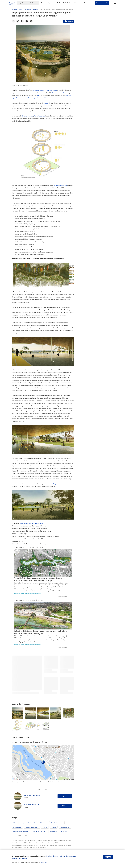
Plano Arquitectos (51, 90)
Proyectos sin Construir (28, 803)
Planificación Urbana (57, 803)
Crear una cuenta (102, 3)
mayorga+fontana (26, 523)
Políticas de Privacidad (67, 856)
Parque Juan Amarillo (60, 185)
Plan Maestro (17, 808)
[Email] (27, 21)
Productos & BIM (60, 3)
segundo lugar (65, 808)
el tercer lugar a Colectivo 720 (37, 98)
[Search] (30, 3)
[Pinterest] (31, 21)
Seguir (65, 777)
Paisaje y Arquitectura (32, 808)
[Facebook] (13, 21)
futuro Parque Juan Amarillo (60, 93)
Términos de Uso (52, 856)
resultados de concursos (21, 812)
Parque (45, 808)
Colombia (64, 812)
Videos (76, 3)
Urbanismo (43, 803)
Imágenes (50, 3)
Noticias (70, 3)
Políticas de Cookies (19, 859)
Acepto (108, 857)
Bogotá (38, 95)
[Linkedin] (22, 21)
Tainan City (53, 812)
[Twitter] (18, 21)
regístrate (44, 862)
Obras (43, 3)
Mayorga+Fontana (39, 90)
